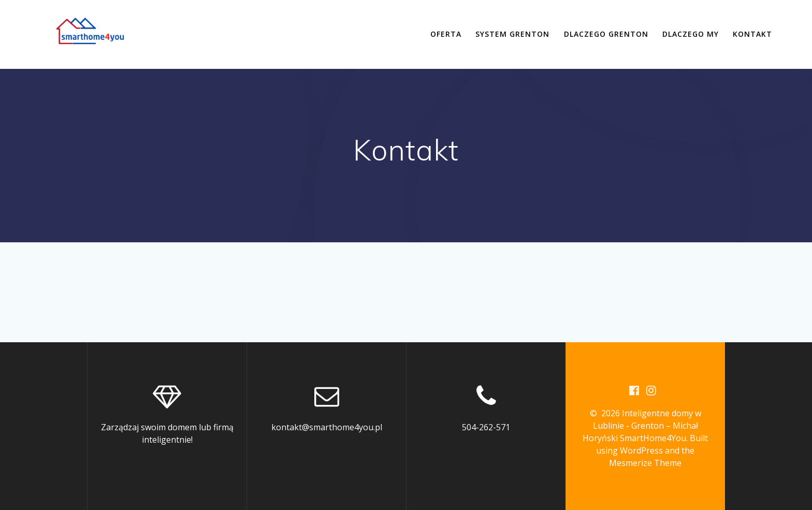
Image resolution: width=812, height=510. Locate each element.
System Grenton (512, 34)
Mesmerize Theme (645, 463)
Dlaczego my (691, 34)
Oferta (446, 34)
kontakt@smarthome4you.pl (327, 427)
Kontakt (752, 34)
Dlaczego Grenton (606, 34)
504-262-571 (486, 427)
